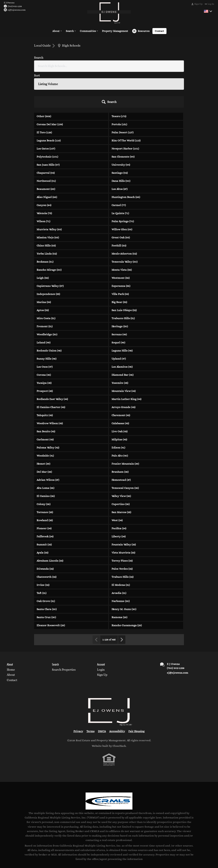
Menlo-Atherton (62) (124, 217)
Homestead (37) (121, 443)
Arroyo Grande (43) (123, 370)
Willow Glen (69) (122, 193)
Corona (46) (44, 338)
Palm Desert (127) (123, 96)
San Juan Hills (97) (48, 128)
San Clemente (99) (123, 120)
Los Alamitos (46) (122, 330)
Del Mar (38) (44, 435)
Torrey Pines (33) (122, 524)
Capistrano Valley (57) (50, 249)
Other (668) (44, 79)
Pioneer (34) (44, 492)
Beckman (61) (45, 225)
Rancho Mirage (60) (49, 233)
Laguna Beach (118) (49, 104)
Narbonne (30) (121, 564)
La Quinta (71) (120, 176)
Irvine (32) (43, 548)
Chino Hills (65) (46, 209)
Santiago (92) (120, 136)
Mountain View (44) (124, 354)
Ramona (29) (119, 580)
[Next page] (122, 603)
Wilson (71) (43, 184)
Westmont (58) (121, 241)
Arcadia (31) (119, 556)
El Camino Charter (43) (51, 370)
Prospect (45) (45, 354)
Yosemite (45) (120, 346)
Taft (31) (42, 556)
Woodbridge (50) (47, 298)
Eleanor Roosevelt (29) (51, 588)
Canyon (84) (44, 168)
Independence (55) (48, 257)
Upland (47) (119, 322)
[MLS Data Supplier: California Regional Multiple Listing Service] (109, 764)
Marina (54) (44, 265)
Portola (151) (119, 88)
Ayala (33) (42, 516)
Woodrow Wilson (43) (50, 386)
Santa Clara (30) (47, 572)
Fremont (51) (45, 290)
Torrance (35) (45, 475)
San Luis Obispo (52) (124, 273)
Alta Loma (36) (45, 451)
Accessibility (117, 694)
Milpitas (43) (119, 403)
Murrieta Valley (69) (49, 193)
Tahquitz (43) (45, 378)
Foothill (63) (119, 209)
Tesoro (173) (119, 79)
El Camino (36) (46, 459)
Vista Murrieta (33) (123, 516)
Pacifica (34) (119, 492)
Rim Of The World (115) (126, 104)
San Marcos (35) (121, 475)
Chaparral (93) (46, 136)
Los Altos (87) (120, 152)
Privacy (78, 694)
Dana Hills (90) (121, 144)
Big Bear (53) (119, 265)
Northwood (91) (46, 144)
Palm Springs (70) (123, 184)
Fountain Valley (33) (124, 508)
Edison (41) (118, 411)
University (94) (121, 128)
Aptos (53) (43, 273)
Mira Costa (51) (46, 281)
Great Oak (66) (121, 201)
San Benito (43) (46, 395)
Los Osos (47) (45, 330)
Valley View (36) (121, 459)
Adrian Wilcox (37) (48, 443)
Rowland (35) (45, 483)
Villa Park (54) (120, 257)
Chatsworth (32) (47, 540)
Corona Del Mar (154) (50, 88)
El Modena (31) (121, 548)
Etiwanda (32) (45, 532)
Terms (90, 694)
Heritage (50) (120, 290)
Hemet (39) (43, 427)
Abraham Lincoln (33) (50, 524)
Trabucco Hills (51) (123, 281)
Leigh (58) (43, 241)
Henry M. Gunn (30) (124, 572)
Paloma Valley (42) (48, 411)
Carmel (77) (119, 168)
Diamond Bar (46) (123, 338)
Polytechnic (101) (47, 120)
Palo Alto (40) (120, 419)
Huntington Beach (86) (126, 160)
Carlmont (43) (45, 403)
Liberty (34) (119, 500)
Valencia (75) (44, 176)
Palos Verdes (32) (122, 532)
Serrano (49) (119, 298)
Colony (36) (44, 467)
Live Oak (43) (120, 395)
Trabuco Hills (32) (123, 540)
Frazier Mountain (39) (125, 427)
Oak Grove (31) (46, 564)
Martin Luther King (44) (126, 362)
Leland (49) (44, 306)
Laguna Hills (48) (122, 314)
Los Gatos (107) (46, 112)
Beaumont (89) (46, 152)
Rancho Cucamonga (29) (127, 588)
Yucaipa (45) (44, 346)
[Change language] (208, 11)
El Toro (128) (44, 96)
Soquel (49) (118, 306)
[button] (172, 65)
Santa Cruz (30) (46, 580)
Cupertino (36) (121, 467)
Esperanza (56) (121, 249)
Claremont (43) (121, 378)
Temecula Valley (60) (125, 225)
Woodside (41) (45, 419)
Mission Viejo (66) (48, 201)
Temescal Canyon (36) (125, 451)
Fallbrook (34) (45, 500)
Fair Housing (136, 694)
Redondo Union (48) (49, 314)
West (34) (117, 483)
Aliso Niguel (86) (47, 160)
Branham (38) (120, 435)
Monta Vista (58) (122, 233)
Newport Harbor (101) (125, 112)
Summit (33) (44, 508)
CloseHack (119, 709)
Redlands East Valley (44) (52, 362)
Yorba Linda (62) (47, 217)
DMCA (102, 694)
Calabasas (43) (120, 386)
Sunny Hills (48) (47, 322)
